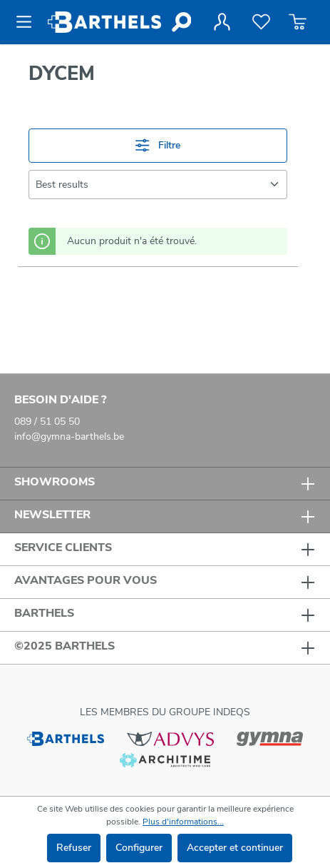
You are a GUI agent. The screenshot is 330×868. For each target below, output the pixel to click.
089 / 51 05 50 (47, 422)
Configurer (139, 848)
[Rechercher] (181, 22)
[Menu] (28, 22)
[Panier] (298, 22)
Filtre (158, 145)
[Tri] (158, 185)
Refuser (74, 848)
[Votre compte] (222, 22)
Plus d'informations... (183, 822)
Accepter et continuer (235, 848)
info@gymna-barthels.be (69, 436)
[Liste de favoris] (261, 22)
